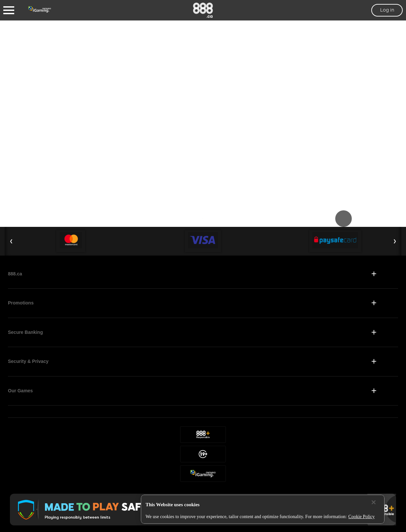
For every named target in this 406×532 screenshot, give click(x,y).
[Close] (374, 502)
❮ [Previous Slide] (11, 241)
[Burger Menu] (9, 10)
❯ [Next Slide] (395, 241)
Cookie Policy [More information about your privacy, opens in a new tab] (362, 517)
